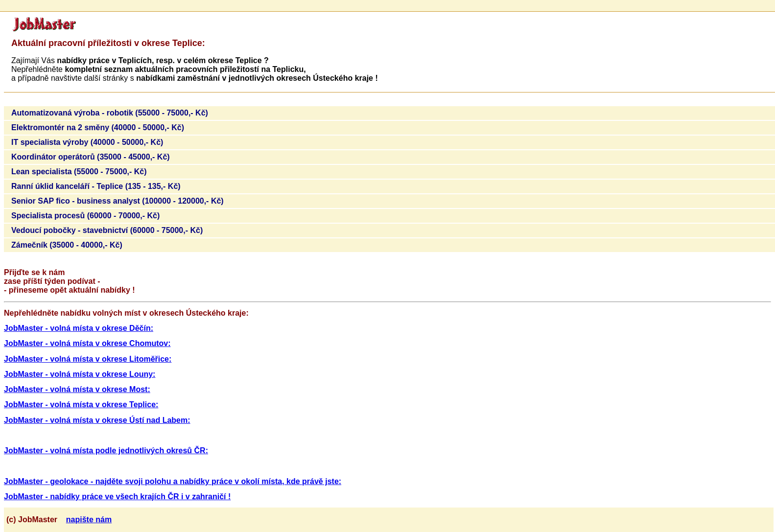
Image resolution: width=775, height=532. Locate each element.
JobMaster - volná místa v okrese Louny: (80, 374)
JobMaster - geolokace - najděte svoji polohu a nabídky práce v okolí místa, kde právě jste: (173, 481)
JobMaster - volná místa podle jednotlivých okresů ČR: (106, 451)
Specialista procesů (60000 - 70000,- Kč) (85, 216)
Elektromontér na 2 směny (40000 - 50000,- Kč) (98, 127)
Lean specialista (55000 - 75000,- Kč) (79, 172)
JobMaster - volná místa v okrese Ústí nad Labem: (97, 420)
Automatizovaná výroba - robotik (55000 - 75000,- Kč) (110, 113)
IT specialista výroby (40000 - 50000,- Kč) (87, 142)
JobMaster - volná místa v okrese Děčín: (79, 328)
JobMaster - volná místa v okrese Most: (77, 389)
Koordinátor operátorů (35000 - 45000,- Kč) (91, 157)
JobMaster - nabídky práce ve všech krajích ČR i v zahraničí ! (117, 497)
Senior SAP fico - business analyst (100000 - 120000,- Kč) (117, 201)
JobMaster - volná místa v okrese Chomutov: (87, 343)
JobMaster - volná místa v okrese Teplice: (81, 405)
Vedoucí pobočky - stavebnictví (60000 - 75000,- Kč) (107, 230)
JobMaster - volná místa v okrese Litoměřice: (88, 359)
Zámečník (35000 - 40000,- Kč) (67, 245)
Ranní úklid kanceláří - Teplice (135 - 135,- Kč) (96, 186)
